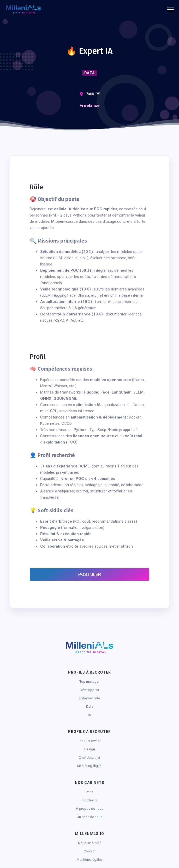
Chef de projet (89, 758)
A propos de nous (90, 809)
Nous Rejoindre (90, 843)
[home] (23, 9)
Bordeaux (90, 800)
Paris (89, 792)
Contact (90, 851)
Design (90, 749)
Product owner (89, 741)
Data (90, 707)
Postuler (90, 574)
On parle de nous (89, 817)
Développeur (89, 690)
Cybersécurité (90, 698)
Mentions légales (90, 860)
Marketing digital (90, 766)
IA (89, 715)
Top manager (89, 682)
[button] (171, 9)
